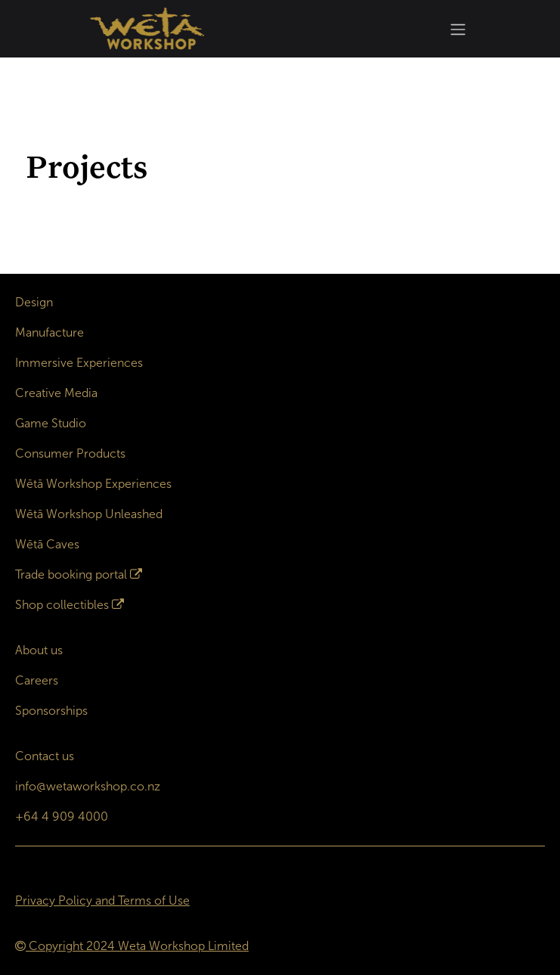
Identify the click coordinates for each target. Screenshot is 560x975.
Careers (37, 680)
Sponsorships (51, 711)
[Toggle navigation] (458, 29)
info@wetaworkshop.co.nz (88, 786)
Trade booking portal (71, 574)
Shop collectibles (62, 605)
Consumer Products (70, 453)
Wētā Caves (47, 544)
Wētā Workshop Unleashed (89, 514)
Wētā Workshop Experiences (93, 484)
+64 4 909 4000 (62, 817)
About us (39, 650)
